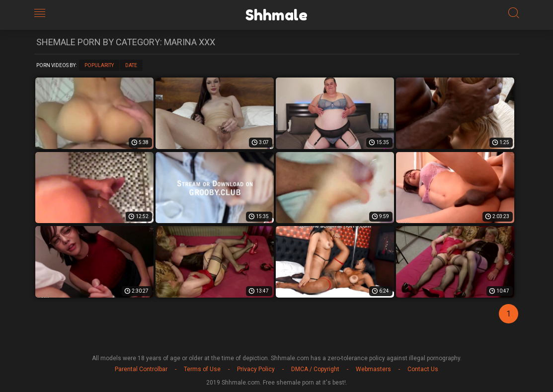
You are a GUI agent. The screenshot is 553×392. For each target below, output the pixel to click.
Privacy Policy (256, 369)
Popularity (99, 65)
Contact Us (423, 369)
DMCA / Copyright (315, 369)
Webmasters (373, 369)
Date (131, 65)
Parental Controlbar (141, 369)
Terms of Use (202, 369)
